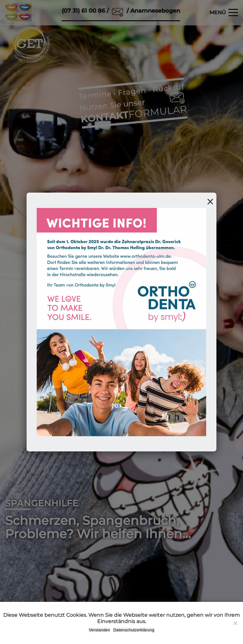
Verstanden (99, 630)
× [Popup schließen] (210, 201)
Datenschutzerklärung (134, 630)
